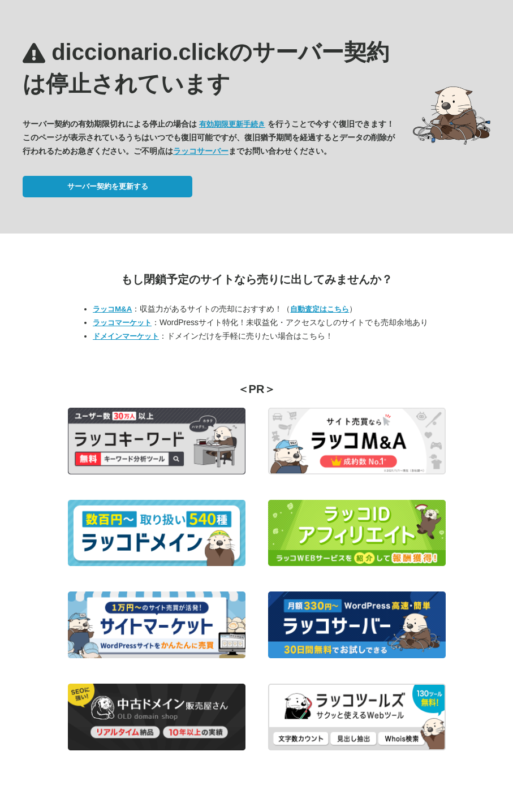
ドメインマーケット (126, 336)
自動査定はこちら (320, 309)
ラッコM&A (112, 309)
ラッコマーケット (122, 323)
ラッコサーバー (201, 151)
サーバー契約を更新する (108, 186)
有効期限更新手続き (232, 124)
